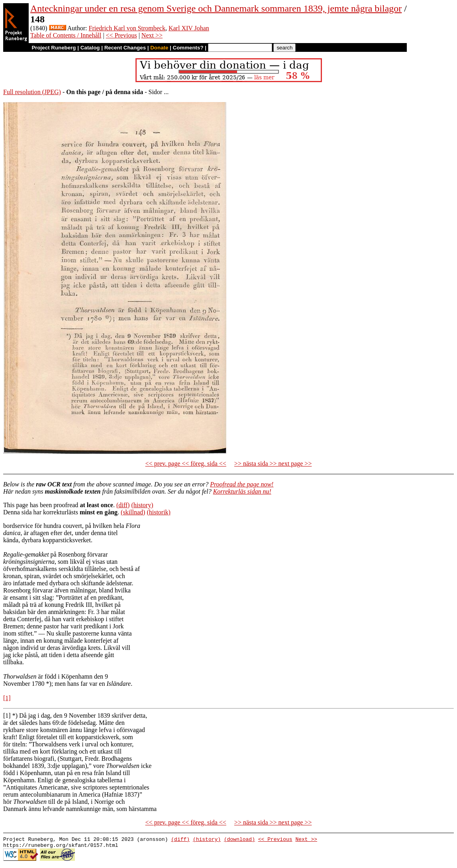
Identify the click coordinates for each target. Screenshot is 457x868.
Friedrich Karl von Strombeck (127, 28)
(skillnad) (133, 512)
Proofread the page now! (242, 484)
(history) (142, 505)
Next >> (152, 35)
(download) (239, 840)
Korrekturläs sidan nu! (242, 491)
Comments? (188, 48)
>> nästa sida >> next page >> (273, 464)
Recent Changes (125, 48)
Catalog (90, 48)
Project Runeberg (54, 48)
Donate (159, 48)
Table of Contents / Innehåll (66, 35)
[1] (7, 698)
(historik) (159, 512)
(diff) (123, 505)
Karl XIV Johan (189, 28)
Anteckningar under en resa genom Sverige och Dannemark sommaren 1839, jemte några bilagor (216, 8)
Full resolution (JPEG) (32, 92)
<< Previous (122, 35)
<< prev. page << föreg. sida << (186, 464)
